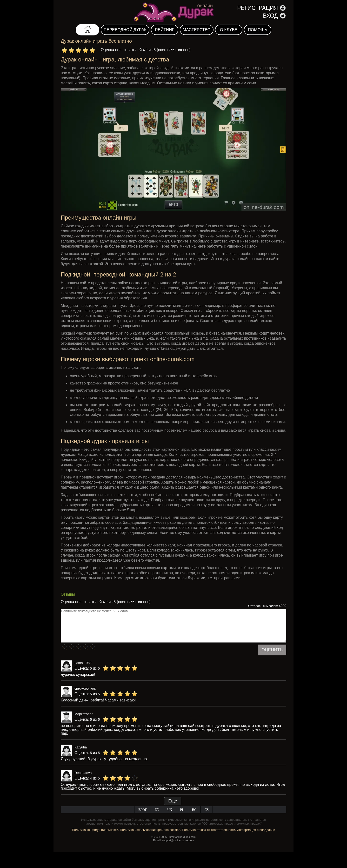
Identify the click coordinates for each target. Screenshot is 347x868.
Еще (173, 801)
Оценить (272, 650)
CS (207, 810)
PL (182, 810)
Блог (143, 810)
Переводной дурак (125, 30)
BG (194, 810)
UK (170, 810)
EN (157, 810)
